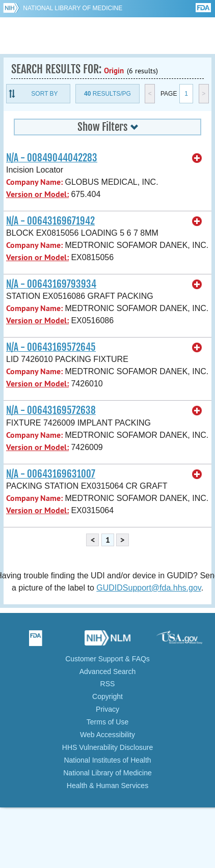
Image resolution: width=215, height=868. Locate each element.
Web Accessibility (107, 735)
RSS (108, 684)
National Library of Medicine (73, 8)
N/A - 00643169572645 (51, 347)
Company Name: (34, 182)
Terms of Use (107, 722)
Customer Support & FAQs (107, 659)
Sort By (44, 94)
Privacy (107, 709)
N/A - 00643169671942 (50, 221)
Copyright (107, 696)
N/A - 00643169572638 (51, 410)
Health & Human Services (107, 786)
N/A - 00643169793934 (51, 284)
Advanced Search (108, 671)
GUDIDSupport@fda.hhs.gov (149, 588)
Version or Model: (37, 194)
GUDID (108, 36)
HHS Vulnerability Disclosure (107, 747)
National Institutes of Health (107, 760)
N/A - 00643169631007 (51, 474)
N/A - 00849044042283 (52, 158)
